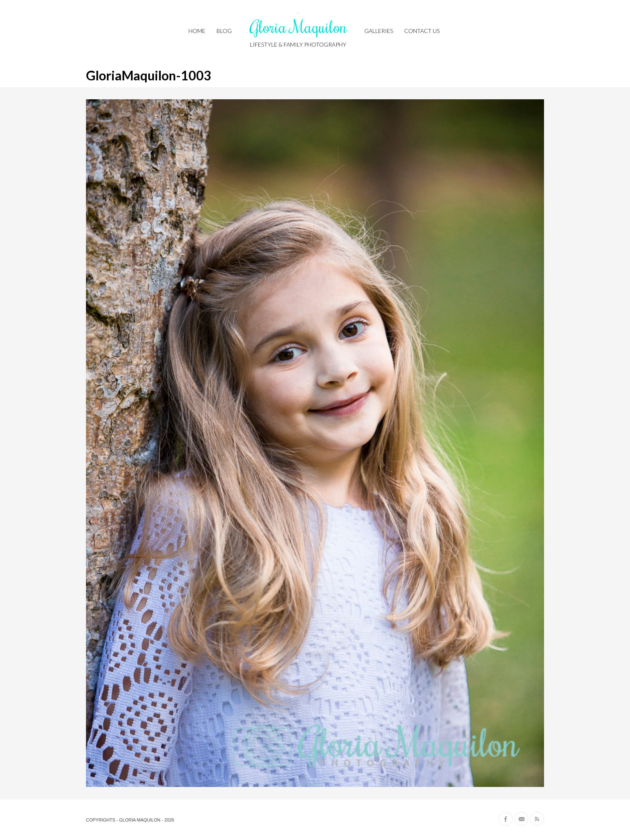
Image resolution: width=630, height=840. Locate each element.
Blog (224, 31)
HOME (197, 31)
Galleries (379, 31)
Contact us (422, 31)
